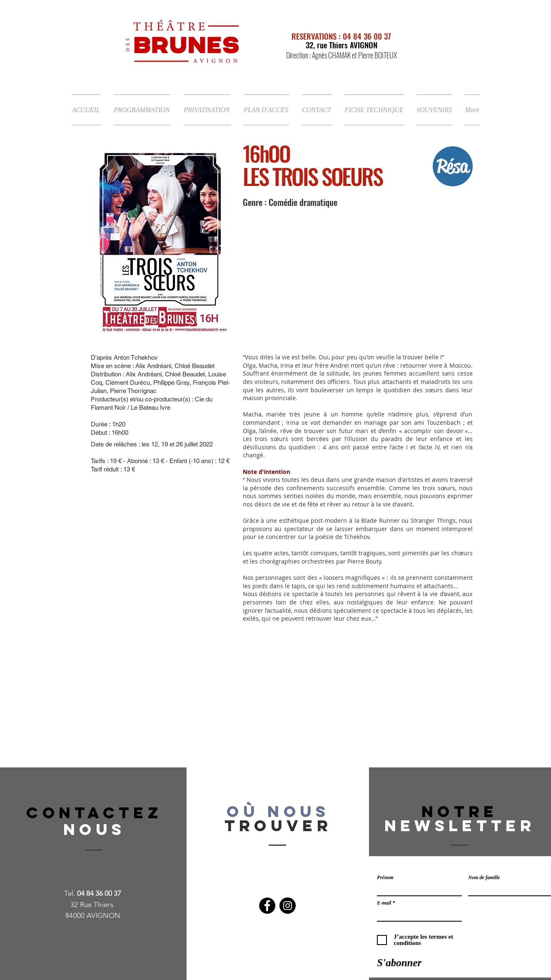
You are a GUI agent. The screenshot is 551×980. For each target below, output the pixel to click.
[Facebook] (267, 906)
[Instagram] (288, 906)
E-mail (384, 903)
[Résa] (453, 166)
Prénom (385, 877)
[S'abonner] (399, 963)
